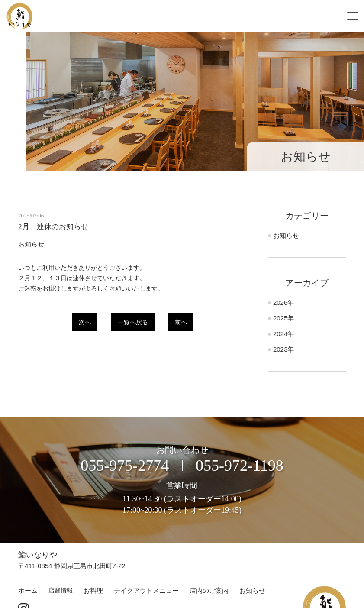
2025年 (283, 318)
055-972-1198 (240, 466)
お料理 (93, 590)
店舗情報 (61, 590)
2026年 (283, 302)
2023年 (283, 349)
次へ (85, 322)
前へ (181, 322)
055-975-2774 (125, 466)
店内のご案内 (209, 590)
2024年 (283, 334)
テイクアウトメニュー (146, 590)
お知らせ (286, 235)
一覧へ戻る (133, 322)
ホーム (28, 590)
